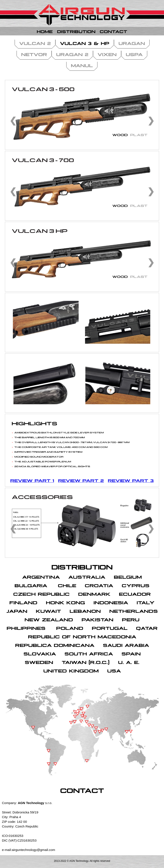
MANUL (82, 65)
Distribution (76, 31)
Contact (113, 31)
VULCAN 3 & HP (85, 43)
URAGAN (132, 43)
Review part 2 (81, 480)
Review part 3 (131, 480)
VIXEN (107, 54)
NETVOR (34, 54)
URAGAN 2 (72, 54)
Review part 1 (32, 480)
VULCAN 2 (35, 43)
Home (45, 31)
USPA (134, 54)
